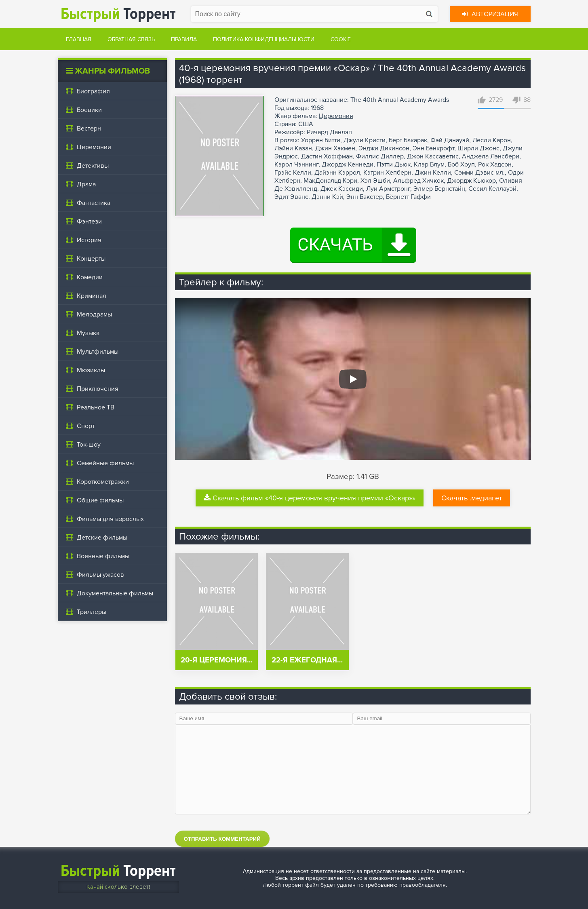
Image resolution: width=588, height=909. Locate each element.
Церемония (336, 116)
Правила (184, 39)
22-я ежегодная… (307, 660)
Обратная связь (131, 39)
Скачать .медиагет (472, 498)
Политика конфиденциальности (264, 39)
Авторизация (490, 14)
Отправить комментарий (222, 839)
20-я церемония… (217, 660)
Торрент (118, 14)
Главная (79, 39)
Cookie (341, 39)
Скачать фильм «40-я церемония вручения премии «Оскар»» (310, 498)
